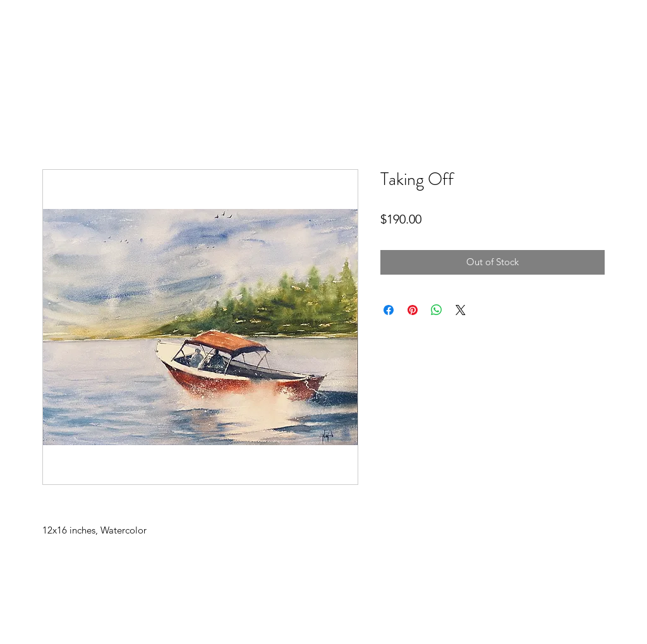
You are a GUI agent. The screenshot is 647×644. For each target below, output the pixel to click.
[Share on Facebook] (389, 310)
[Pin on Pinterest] (413, 310)
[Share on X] (461, 310)
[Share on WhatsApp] (437, 310)
